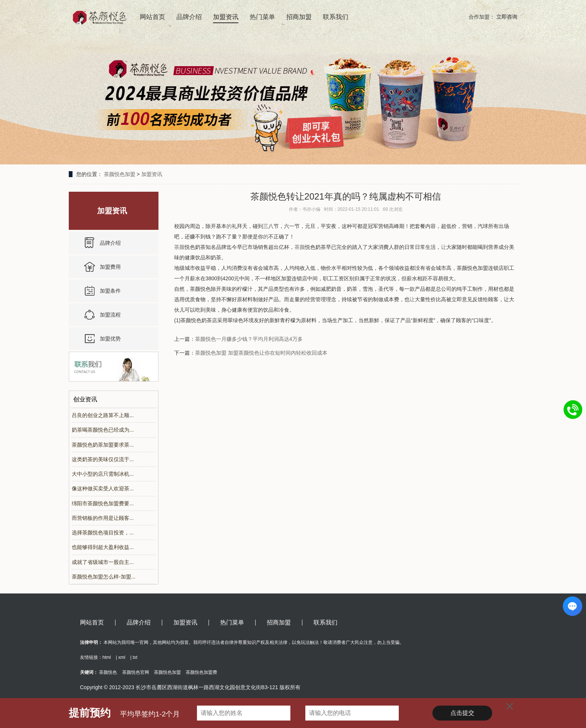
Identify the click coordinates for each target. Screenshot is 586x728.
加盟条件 (110, 291)
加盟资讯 (226, 17)
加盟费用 (110, 267)
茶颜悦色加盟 (120, 174)
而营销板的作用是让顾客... (103, 518)
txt (135, 657)
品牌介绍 (189, 17)
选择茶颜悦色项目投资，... (103, 533)
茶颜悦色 (108, 672)
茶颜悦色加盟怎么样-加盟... (104, 577)
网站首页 (152, 17)
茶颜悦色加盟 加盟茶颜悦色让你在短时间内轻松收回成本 (261, 353)
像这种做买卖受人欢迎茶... (103, 488)
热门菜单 (262, 17)
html (107, 657)
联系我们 (336, 17)
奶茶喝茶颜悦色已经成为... (103, 430)
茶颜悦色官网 (136, 672)
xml (122, 657)
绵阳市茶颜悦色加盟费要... (103, 503)
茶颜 (179, 247)
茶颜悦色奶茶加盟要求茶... (103, 445)
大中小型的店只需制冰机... (103, 474)
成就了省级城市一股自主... (103, 562)
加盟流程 (110, 315)
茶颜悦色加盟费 (201, 672)
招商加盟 (299, 17)
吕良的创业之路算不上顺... (103, 415)
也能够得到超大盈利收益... (103, 547)
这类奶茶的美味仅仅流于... (103, 459)
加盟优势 (110, 339)
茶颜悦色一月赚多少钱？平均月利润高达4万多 (249, 339)
